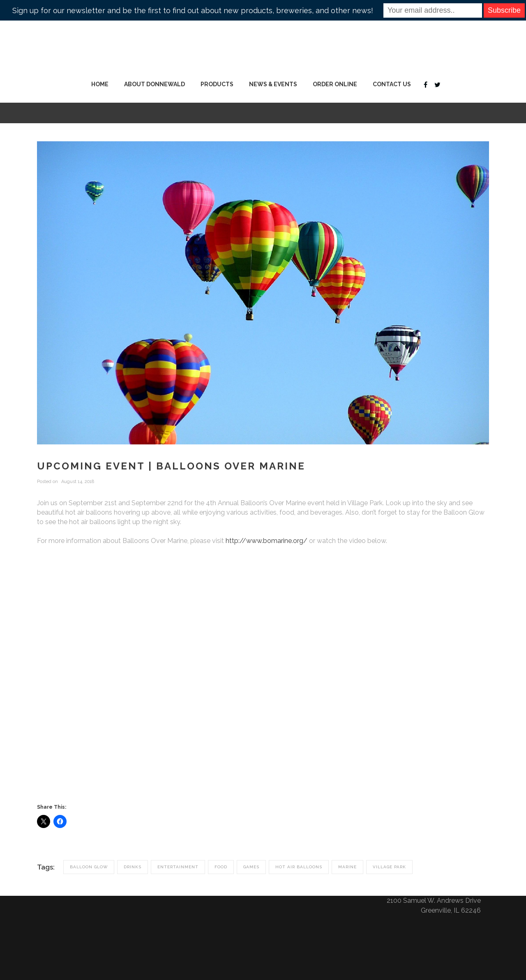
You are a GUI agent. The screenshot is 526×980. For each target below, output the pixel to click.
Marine (347, 867)
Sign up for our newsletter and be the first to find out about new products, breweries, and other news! (193, 10)
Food (221, 867)
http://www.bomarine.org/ (266, 541)
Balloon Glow (89, 867)
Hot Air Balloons (299, 867)
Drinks (133, 867)
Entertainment (178, 867)
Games (251, 867)
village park (389, 867)
